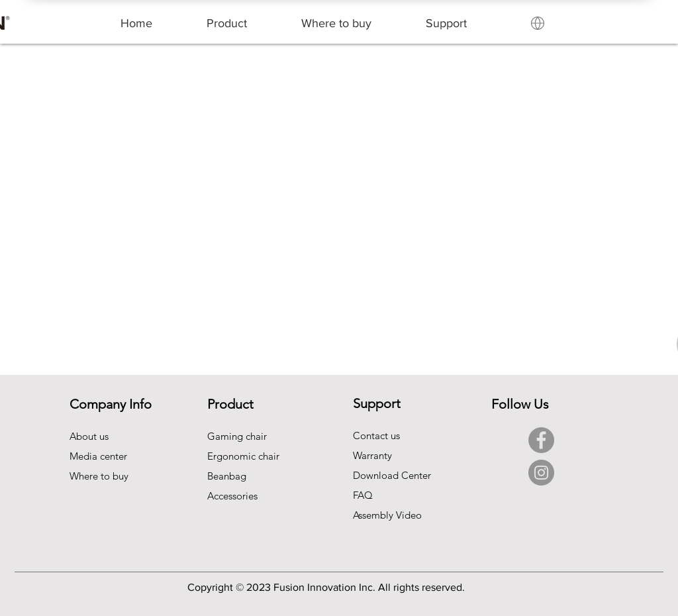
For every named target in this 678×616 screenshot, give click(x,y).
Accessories (232, 496)
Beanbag (227, 476)
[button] (227, 24)
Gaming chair (237, 436)
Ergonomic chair (243, 456)
